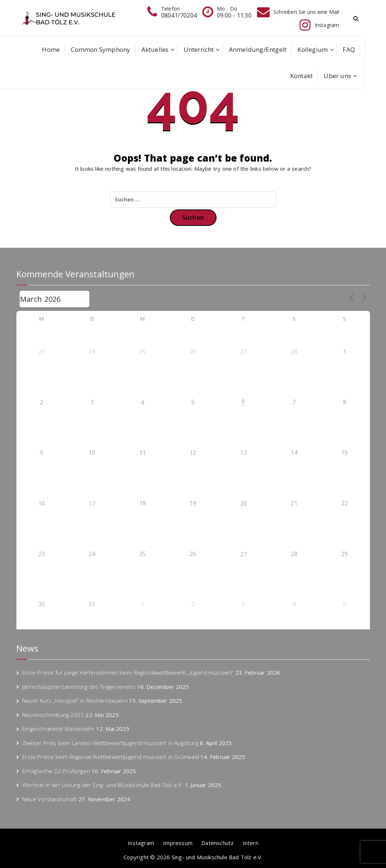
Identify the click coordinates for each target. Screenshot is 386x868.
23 (42, 352)
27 (243, 352)
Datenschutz (217, 843)
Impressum (178, 843)
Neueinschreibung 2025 (53, 715)
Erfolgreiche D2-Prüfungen (56, 771)
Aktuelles (155, 49)
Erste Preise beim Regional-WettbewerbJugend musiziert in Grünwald (111, 757)
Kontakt (301, 76)
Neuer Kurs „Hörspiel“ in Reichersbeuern (75, 701)
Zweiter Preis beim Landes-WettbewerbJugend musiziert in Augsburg (110, 743)
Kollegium (313, 49)
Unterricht (199, 49)
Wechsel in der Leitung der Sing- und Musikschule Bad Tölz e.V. (103, 785)
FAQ (349, 49)
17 (92, 504)
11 (143, 453)
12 (193, 453)
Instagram (141, 843)
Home (51, 49)
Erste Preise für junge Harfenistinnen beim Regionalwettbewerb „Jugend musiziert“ (128, 672)
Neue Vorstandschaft (50, 799)
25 (143, 352)
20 (243, 504)
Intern (251, 843)
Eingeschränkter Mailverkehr (58, 729)
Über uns (337, 76)
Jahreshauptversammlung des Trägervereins (79, 687)
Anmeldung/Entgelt (258, 49)
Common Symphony (100, 49)
